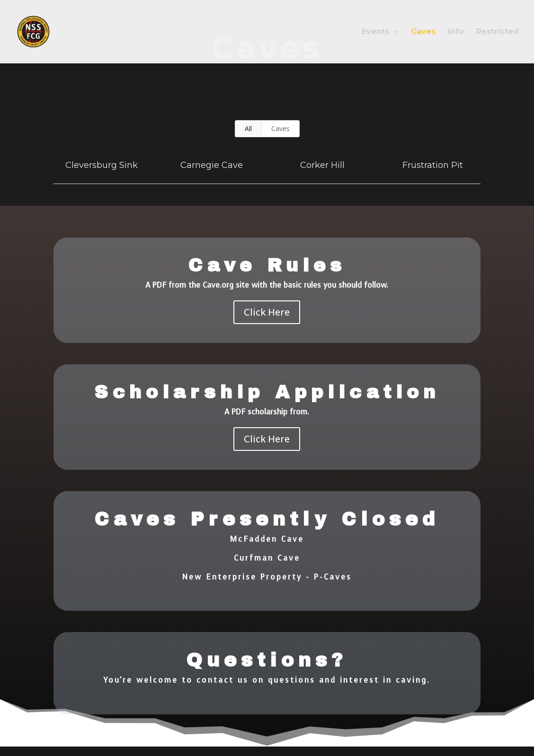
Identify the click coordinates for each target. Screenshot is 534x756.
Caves (423, 32)
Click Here (267, 312)
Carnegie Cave (212, 165)
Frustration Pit (433, 165)
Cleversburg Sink (102, 165)
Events (375, 32)
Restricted (498, 32)
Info (456, 32)
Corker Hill (322, 165)
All (248, 128)
